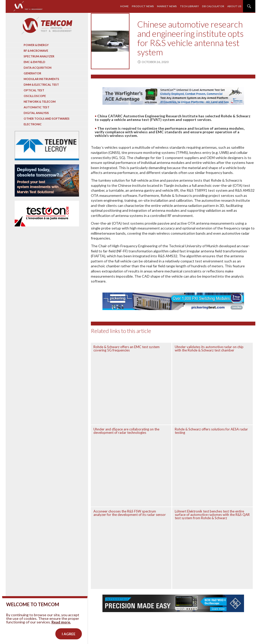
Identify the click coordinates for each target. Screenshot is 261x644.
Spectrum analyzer (39, 56)
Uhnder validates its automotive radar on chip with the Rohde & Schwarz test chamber (209, 349)
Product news (143, 6)
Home (124, 6)
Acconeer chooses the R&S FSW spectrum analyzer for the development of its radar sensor (130, 513)
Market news (167, 6)
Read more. (61, 635)
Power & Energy (36, 45)
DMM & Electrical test (41, 85)
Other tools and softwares (47, 118)
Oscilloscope (35, 96)
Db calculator (213, 6)
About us (234, 6)
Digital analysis (36, 113)
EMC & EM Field (34, 62)
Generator (32, 73)
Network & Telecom (40, 102)
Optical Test (34, 90)
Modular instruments (41, 79)
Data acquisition (38, 68)
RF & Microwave (36, 51)
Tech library (189, 6)
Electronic (33, 124)
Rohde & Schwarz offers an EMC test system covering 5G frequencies (127, 349)
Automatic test (37, 107)
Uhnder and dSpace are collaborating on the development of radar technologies (126, 431)
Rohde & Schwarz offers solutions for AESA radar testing (211, 431)
